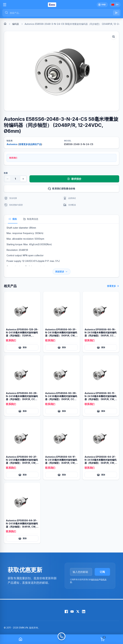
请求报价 (74, 179)
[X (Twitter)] (78, 612)
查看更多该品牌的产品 (30, 144)
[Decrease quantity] (8, 179)
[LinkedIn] (84, 612)
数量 (6, 173)
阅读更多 (61, 272)
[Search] (116, 13)
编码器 (16, 24)
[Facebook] (66, 612)
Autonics (12, 144)
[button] (61, 71)
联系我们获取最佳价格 (82, 189)
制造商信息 (31, 219)
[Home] (5, 24)
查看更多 (113, 286)
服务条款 (95, 579)
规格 (13, 219)
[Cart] (102, 639)
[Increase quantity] (23, 179)
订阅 (102, 572)
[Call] (61, 639)
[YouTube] (72, 612)
